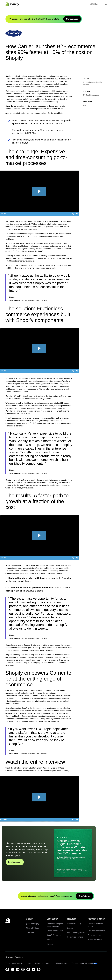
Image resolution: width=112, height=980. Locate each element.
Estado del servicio (95, 940)
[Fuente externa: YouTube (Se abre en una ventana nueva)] (18, 969)
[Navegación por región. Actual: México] (14, 957)
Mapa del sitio (62, 963)
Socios (49, 940)
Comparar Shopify (74, 924)
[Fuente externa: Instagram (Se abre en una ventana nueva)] (23, 969)
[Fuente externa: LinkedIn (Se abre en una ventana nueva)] (33, 969)
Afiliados (50, 944)
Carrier (8, 76)
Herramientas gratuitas (76, 933)
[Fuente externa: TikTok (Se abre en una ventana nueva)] (28, 969)
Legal (29, 963)
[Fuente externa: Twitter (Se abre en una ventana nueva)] (12, 969)
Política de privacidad (44, 963)
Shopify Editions (32, 928)
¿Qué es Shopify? (33, 924)
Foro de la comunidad (96, 931)
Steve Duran (11, 106)
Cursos (70, 928)
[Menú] (106, 4)
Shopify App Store (54, 935)
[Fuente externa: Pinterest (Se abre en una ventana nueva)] (39, 969)
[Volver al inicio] (8, 920)
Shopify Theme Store (55, 931)
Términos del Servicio (14, 963)
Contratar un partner (96, 935)
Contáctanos (94, 4)
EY (84, 95)
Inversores (30, 933)
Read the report (15, 862)
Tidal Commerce (93, 95)
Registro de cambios (75, 937)
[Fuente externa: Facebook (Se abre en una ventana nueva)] (7, 969)
